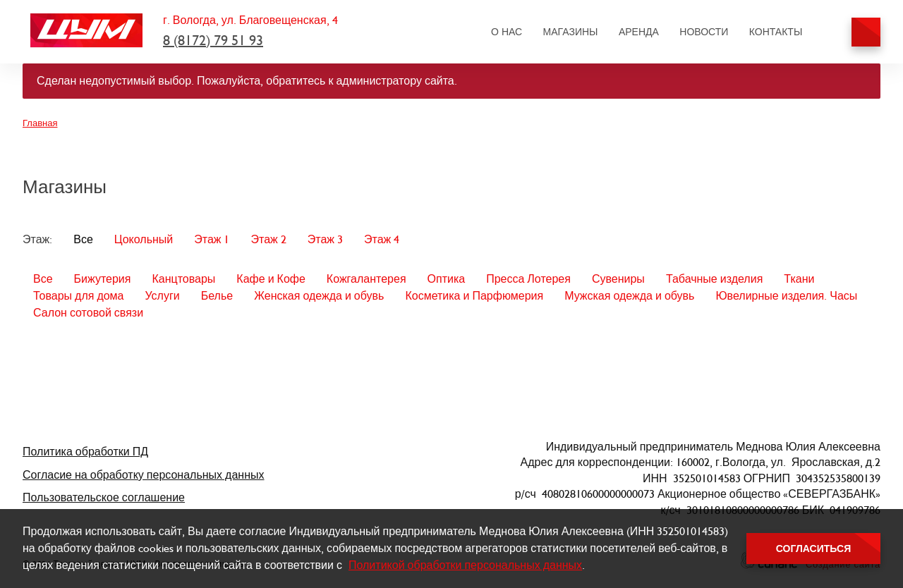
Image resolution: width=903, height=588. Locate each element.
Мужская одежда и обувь (629, 296)
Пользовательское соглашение (104, 497)
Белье (217, 296)
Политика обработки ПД (85, 452)
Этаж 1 (212, 239)
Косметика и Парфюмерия (474, 296)
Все (83, 239)
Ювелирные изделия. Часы (786, 296)
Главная (40, 123)
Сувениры (618, 279)
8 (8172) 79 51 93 (213, 40)
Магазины (571, 32)
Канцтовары (183, 279)
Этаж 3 (325, 239)
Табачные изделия (714, 279)
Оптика (447, 279)
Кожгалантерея (366, 279)
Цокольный (144, 239)
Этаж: (37, 239)
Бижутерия (103, 279)
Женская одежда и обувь (319, 296)
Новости (704, 32)
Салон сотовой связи (88, 313)
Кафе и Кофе (271, 279)
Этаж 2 (268, 239)
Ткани (799, 279)
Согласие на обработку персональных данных (144, 475)
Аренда (639, 32)
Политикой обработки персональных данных (465, 565)
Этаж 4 (382, 239)
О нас (507, 32)
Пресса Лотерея (528, 279)
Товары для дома (79, 296)
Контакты (776, 32)
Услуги (163, 296)
